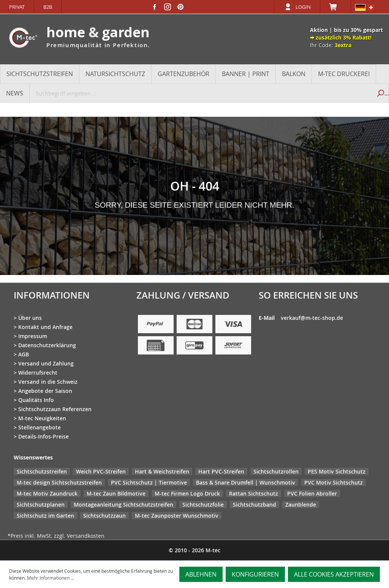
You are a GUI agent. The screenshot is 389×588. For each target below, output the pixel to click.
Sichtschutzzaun (104, 516)
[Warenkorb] (335, 7)
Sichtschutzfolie (203, 505)
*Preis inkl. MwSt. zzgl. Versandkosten (56, 536)
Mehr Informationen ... (51, 578)
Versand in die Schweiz (48, 382)
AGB (24, 354)
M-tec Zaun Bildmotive (116, 493)
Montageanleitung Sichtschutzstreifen (123, 505)
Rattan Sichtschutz (254, 493)
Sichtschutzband (255, 505)
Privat (17, 7)
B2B (48, 7)
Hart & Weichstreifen (162, 471)
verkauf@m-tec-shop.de (312, 318)
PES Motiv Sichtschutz (337, 471)
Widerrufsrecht (38, 373)
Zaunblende (301, 505)
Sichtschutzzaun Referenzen (55, 409)
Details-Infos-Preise (43, 436)
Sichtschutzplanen (41, 505)
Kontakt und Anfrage (45, 327)
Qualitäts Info (36, 400)
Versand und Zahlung (46, 363)
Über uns (30, 318)
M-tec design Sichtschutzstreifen (59, 482)
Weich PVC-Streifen (101, 471)
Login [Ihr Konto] (303, 7)
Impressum (33, 336)
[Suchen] (380, 93)
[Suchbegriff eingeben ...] (201, 93)
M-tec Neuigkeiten (42, 418)
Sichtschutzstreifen (42, 471)
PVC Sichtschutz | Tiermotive (149, 482)
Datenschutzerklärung (47, 345)
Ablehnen (201, 574)
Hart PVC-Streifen (221, 471)
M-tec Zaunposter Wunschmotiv (177, 516)
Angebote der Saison (45, 391)
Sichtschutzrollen (276, 471)
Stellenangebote (40, 427)
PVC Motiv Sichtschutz (334, 482)
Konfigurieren (255, 574)
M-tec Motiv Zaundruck (47, 493)
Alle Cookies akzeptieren (334, 574)
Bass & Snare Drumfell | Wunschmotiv (246, 482)
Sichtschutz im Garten (45, 516)
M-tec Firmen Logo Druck (187, 493)
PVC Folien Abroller (312, 493)
